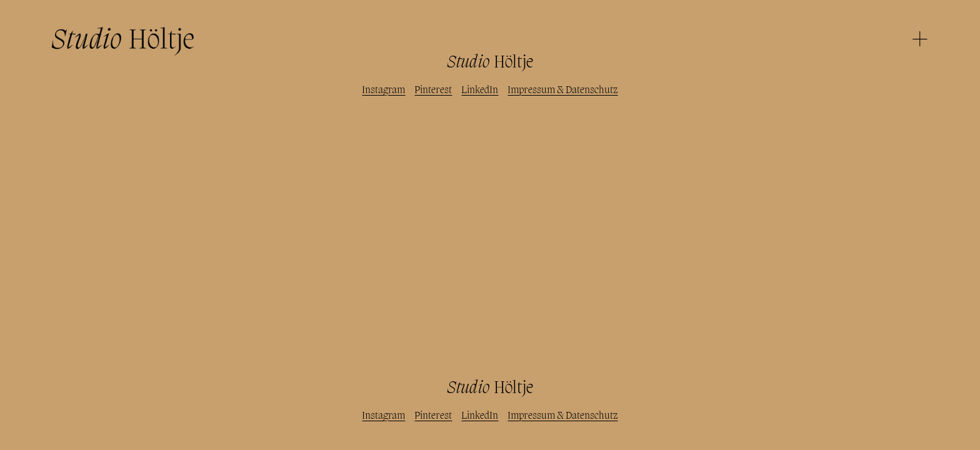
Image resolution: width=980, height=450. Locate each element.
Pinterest (433, 90)
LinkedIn (480, 90)
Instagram (383, 90)
